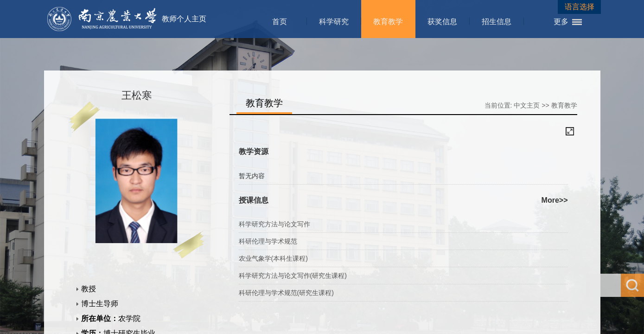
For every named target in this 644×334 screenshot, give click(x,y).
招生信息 (497, 22)
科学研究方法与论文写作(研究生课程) (293, 276)
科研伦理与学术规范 (268, 241)
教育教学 (388, 22)
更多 (561, 22)
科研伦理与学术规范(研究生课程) (286, 293)
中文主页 (527, 105)
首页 (280, 22)
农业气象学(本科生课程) (273, 258)
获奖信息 (442, 22)
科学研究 (334, 22)
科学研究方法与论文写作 (274, 224)
